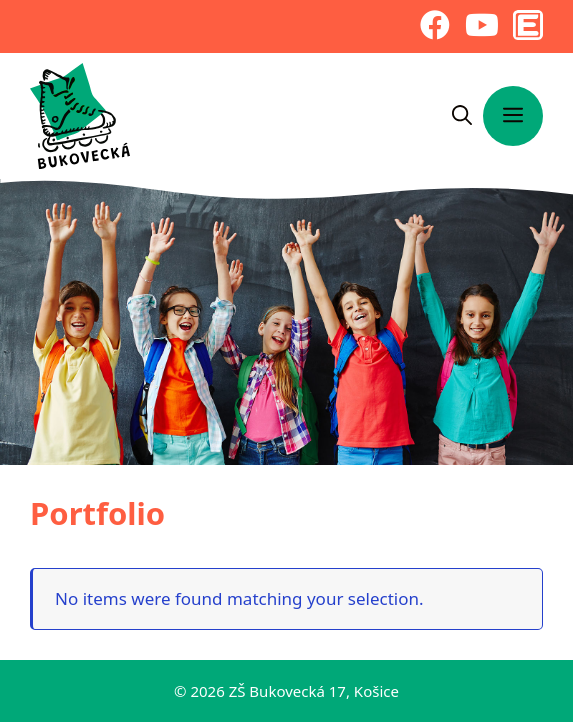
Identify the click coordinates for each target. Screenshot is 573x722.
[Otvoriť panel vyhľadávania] (462, 116)
